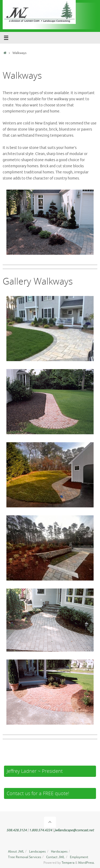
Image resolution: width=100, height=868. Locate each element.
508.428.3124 (17, 830)
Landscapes (37, 852)
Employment (79, 857)
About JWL (16, 852)
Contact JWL (55, 857)
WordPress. (86, 863)
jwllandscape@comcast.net (74, 830)
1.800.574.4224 (41, 830)
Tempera (68, 863)
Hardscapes (59, 852)
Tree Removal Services (25, 857)
